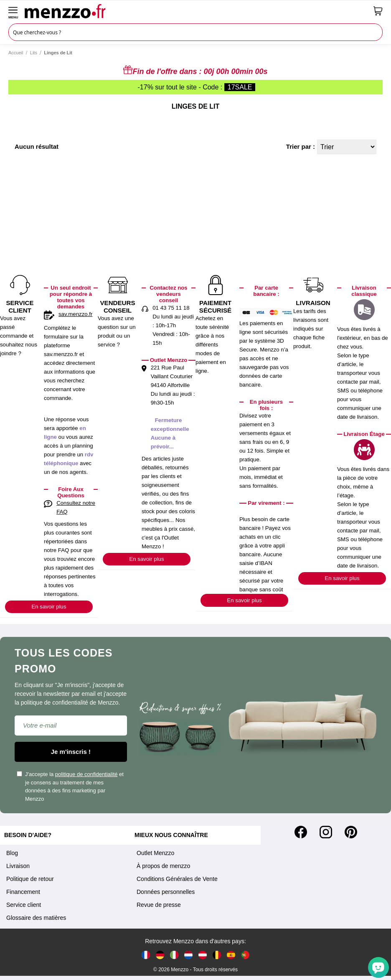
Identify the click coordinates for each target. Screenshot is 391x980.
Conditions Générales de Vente (177, 879)
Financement (23, 892)
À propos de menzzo (163, 866)
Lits (34, 53)
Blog (12, 853)
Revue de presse (159, 905)
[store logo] (196, 11)
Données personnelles (166, 892)
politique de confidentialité (86, 774)
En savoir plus (49, 607)
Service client (24, 905)
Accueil (16, 53)
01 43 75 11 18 (171, 308)
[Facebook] (301, 832)
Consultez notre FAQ (76, 507)
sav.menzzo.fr (75, 314)
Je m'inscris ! (71, 752)
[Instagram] (326, 832)
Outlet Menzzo (155, 853)
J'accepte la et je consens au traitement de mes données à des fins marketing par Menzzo (70, 787)
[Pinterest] (351, 832)
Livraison (18, 866)
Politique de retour (30, 879)
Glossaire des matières (36, 918)
